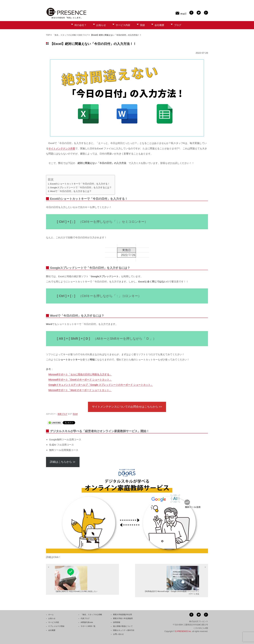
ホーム (51, 614)
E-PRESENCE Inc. (183, 631)
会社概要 (159, 25)
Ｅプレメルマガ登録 (56, 626)
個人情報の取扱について (123, 626)
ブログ (178, 25)
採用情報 (117, 622)
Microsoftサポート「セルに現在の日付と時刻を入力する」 (80, 374)
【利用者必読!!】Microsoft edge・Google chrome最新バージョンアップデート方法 (172, 580)
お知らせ (101, 25)
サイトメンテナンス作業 (62, 148)
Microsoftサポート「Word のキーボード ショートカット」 (80, 390)
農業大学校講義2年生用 (122, 614)
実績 (142, 25)
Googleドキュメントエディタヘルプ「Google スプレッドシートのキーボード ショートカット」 (101, 385)
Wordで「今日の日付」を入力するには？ (71, 191)
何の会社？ (80, 25)
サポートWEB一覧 (88, 626)
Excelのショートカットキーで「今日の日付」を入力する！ (80, 184)
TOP (48, 35)
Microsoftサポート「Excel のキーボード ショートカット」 (80, 379)
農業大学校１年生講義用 (123, 618)
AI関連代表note (87, 622)
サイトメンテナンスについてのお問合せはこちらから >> (127, 407)
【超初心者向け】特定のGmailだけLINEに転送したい (76, 579)
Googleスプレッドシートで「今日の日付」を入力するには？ (81, 188)
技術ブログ (83, 35)
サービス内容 (123, 25)
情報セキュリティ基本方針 (124, 630)
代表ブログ (85, 618)
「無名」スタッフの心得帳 (64, 35)
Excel (75, 414)
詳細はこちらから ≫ (63, 462)
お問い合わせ (118, 634)
